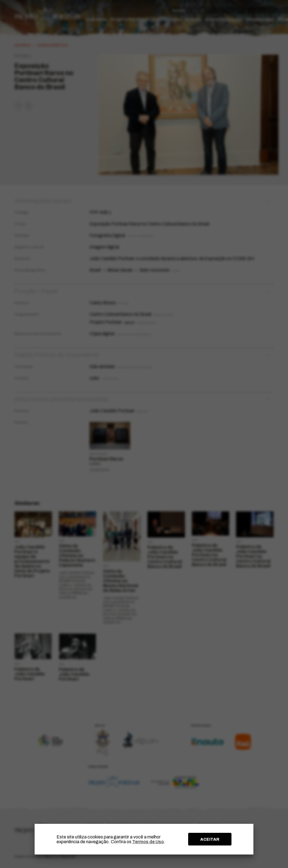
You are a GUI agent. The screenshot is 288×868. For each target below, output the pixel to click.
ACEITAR (210, 839)
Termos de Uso (148, 842)
